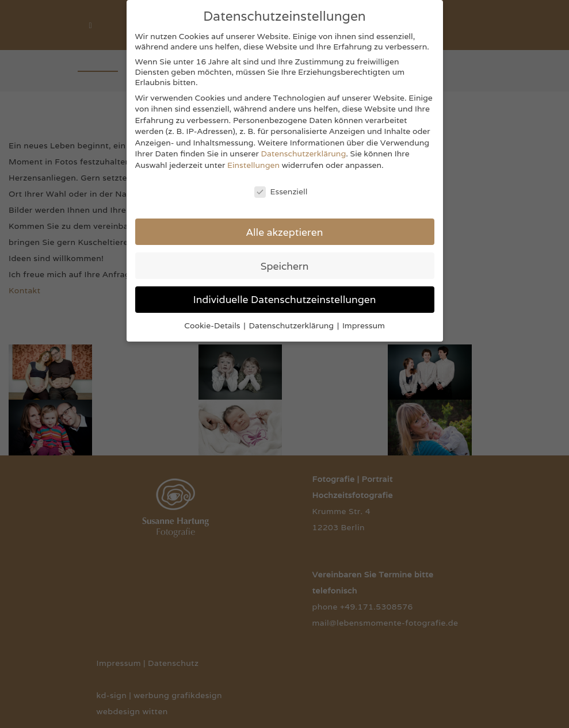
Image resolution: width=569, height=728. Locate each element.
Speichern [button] (285, 266)
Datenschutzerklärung (304, 154)
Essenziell (281, 191)
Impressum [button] (364, 325)
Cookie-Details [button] (213, 325)
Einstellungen (253, 165)
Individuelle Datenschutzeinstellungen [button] (285, 299)
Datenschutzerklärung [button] (292, 325)
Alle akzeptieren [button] (285, 232)
